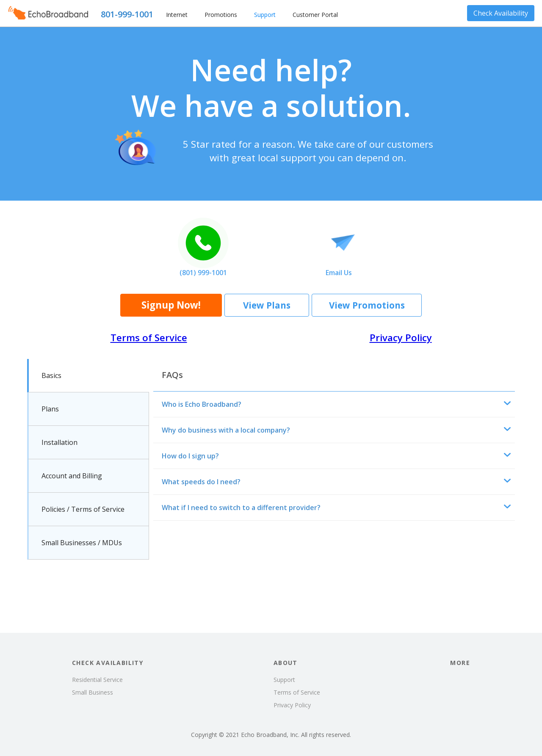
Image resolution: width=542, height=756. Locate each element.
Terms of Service (149, 338)
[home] (48, 13)
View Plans (267, 305)
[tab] (88, 376)
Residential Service (97, 680)
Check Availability (501, 13)
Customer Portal (315, 15)
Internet (177, 15)
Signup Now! (171, 305)
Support (265, 15)
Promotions (221, 15)
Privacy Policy (401, 338)
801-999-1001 (127, 14)
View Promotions (367, 305)
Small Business (93, 692)
